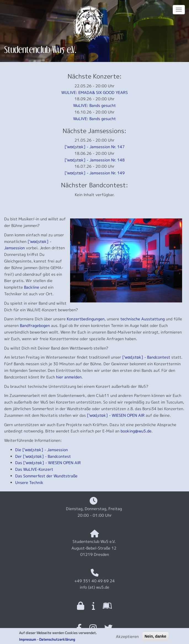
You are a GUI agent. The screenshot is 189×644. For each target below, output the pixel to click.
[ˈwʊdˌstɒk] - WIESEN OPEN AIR (116, 415)
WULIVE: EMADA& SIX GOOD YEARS (94, 92)
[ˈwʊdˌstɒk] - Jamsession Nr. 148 (95, 160)
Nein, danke (155, 638)
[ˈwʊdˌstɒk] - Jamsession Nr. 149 (95, 173)
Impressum (28, 641)
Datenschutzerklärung (57, 641)
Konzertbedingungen (86, 319)
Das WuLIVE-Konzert (34, 469)
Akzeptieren (127, 638)
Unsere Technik (29, 482)
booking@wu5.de (136, 431)
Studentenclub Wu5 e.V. (40, 49)
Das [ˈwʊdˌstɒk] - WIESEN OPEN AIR (48, 463)
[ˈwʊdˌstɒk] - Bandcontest (146, 357)
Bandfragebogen (35, 325)
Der (18, 456)
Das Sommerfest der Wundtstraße (46, 476)
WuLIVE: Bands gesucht (94, 105)
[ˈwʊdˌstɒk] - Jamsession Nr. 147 (95, 147)
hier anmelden (69, 377)
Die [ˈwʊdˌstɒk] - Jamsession (42, 450)
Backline (32, 287)
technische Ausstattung (143, 319)
